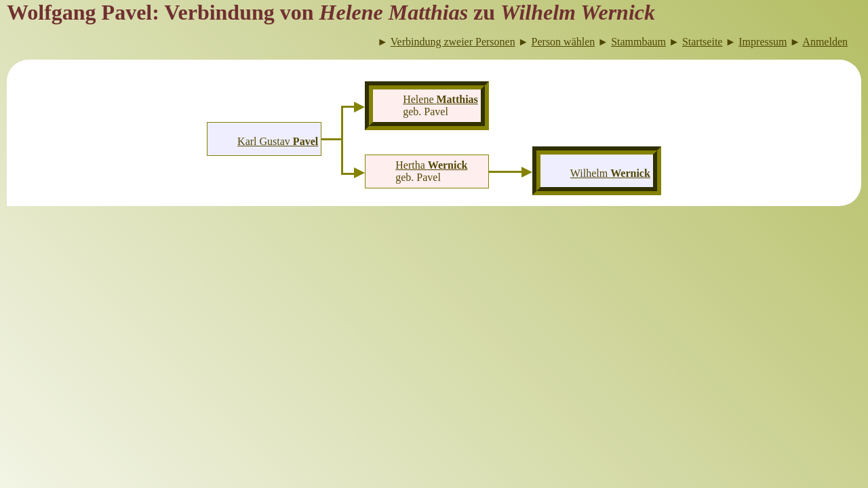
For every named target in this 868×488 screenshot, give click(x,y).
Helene (440, 99)
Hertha (431, 165)
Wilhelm (610, 173)
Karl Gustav (278, 141)
